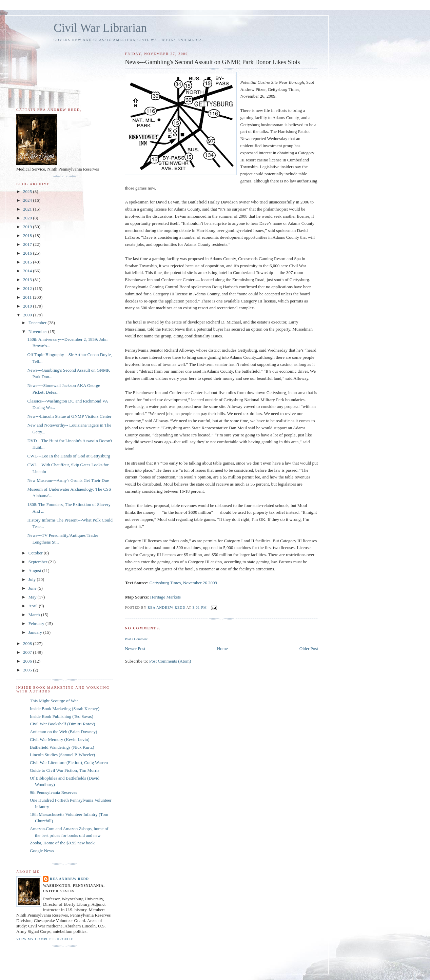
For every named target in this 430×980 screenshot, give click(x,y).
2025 (28, 191)
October (36, 553)
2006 (28, 661)
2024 (28, 200)
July (33, 579)
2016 (28, 253)
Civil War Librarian (100, 28)
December (38, 323)
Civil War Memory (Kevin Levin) (60, 739)
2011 (28, 297)
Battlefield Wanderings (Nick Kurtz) (62, 747)
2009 (28, 315)
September (38, 562)
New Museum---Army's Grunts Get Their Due (68, 480)
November (38, 331)
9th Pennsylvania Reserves (53, 792)
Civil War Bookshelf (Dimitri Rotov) (62, 724)
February (37, 623)
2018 (28, 236)
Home (222, 649)
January (36, 632)
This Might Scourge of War (54, 701)
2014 (28, 271)
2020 (28, 218)
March (35, 615)
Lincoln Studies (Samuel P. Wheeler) (62, 755)
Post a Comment (136, 639)
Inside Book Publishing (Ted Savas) (62, 716)
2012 (28, 288)
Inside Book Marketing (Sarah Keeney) (65, 709)
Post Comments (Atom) (170, 661)
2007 (28, 652)
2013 (28, 280)
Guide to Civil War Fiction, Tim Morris (65, 770)
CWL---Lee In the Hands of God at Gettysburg (69, 456)
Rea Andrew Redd (69, 879)
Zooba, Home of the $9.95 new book (62, 843)
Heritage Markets (166, 597)
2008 (28, 643)
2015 (28, 262)
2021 (28, 209)
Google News (42, 851)
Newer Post (135, 649)
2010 (28, 306)
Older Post (309, 649)
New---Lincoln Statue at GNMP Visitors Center (69, 416)
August (35, 571)
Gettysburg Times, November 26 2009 (183, 583)
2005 (28, 670)
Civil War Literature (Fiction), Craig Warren (69, 762)
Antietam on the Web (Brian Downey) (63, 732)
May (33, 597)
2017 (28, 244)
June (33, 588)
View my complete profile (45, 939)
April (34, 606)
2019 (28, 227)
